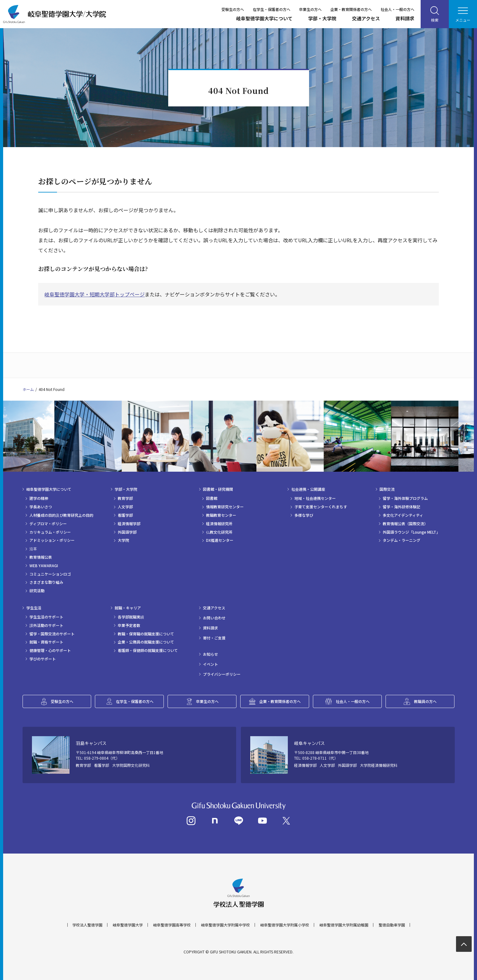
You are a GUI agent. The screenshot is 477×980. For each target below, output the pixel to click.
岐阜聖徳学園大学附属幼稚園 (344, 925)
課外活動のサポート (46, 625)
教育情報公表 (41, 557)
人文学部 (125, 507)
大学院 (123, 540)
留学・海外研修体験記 (402, 507)
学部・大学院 (322, 18)
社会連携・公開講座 (308, 489)
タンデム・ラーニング (402, 540)
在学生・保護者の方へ (272, 9)
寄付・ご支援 (214, 638)
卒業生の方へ (310, 9)
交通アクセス (366, 18)
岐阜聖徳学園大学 (128, 925)
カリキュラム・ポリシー (50, 532)
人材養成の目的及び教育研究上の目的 (61, 515)
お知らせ (210, 654)
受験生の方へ (233, 9)
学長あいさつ (41, 507)
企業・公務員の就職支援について (146, 642)
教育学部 (125, 498)
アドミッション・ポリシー (52, 540)
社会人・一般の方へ (397, 9)
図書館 (212, 498)
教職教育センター (221, 515)
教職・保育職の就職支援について (146, 634)
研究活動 (37, 591)
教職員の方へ (425, 701)
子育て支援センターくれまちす (321, 507)
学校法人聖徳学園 (87, 925)
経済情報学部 (129, 524)
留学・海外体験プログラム (405, 498)
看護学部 (125, 515)
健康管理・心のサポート (50, 650)
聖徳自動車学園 (392, 925)
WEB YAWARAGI (44, 566)
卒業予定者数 (129, 625)
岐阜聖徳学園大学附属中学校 (226, 925)
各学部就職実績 (131, 617)
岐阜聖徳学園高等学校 (172, 925)
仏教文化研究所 (219, 532)
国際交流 (387, 489)
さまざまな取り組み (46, 582)
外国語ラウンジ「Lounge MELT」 (411, 532)
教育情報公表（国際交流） (405, 524)
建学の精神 (39, 498)
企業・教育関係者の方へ (351, 9)
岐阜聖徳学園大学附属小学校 (285, 925)
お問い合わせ (214, 618)
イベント (210, 664)
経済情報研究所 (219, 524)
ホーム (28, 389)
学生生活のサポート (46, 617)
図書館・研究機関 (218, 489)
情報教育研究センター (225, 507)
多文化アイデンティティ (403, 515)
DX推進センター (220, 540)
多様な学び (304, 515)
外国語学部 (127, 532)
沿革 (33, 549)
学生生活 (34, 608)
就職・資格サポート (46, 642)
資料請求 (405, 18)
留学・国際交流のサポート (52, 634)
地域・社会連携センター (315, 498)
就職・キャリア (128, 608)
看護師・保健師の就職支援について (148, 650)
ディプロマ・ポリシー (48, 524)
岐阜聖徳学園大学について (264, 18)
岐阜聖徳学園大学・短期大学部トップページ (95, 294)
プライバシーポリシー (222, 674)
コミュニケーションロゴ (50, 574)
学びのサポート (43, 659)
